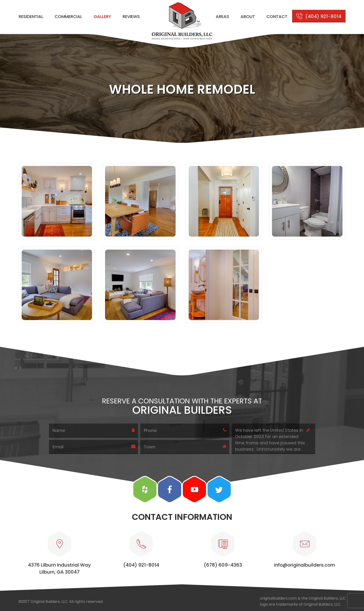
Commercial (68, 16)
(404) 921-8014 (323, 16)
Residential (31, 16)
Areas (222, 16)
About (248, 16)
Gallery (102, 16)
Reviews (131, 16)
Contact (277, 16)
